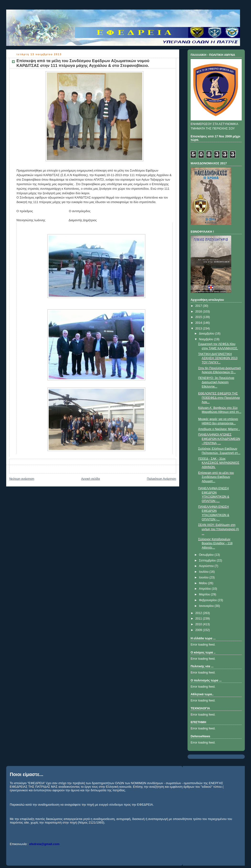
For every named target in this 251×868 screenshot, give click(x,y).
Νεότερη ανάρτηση (22, 479)
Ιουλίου (204, 572)
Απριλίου (205, 589)
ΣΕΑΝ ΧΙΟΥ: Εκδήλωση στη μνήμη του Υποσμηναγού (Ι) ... (219, 529)
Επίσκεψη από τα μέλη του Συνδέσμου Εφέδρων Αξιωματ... (216, 477)
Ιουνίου (204, 577)
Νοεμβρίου (207, 339)
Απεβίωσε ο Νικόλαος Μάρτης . (219, 429)
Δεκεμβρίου (207, 334)
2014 (199, 323)
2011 (199, 619)
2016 (199, 312)
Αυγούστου (207, 566)
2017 (199, 306)
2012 (199, 613)
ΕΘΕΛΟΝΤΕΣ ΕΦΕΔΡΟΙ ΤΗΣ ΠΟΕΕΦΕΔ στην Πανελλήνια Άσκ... (219, 398)
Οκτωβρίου (207, 555)
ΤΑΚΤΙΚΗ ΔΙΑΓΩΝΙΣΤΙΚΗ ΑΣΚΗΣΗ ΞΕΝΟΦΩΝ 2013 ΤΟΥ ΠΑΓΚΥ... (218, 358)
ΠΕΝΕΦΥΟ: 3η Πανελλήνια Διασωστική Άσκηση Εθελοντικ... (216, 382)
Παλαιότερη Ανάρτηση (161, 479)
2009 (199, 630)
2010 (199, 624)
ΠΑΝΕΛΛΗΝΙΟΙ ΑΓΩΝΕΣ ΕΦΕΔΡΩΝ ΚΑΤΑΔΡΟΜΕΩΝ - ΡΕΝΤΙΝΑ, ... (219, 439)
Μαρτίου (205, 594)
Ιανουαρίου (207, 606)
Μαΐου (204, 583)
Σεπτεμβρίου (208, 561)
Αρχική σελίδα (91, 479)
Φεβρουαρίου (208, 600)
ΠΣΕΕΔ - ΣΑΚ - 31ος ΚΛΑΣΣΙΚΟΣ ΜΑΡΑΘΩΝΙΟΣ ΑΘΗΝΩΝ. (219, 463)
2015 (199, 317)
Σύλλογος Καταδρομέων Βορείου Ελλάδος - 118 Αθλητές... (215, 543)
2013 (199, 329)
